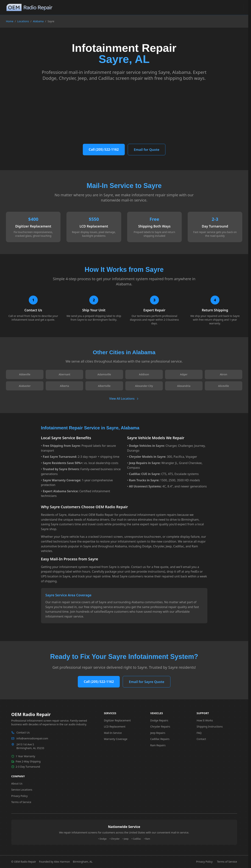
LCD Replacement (115, 727)
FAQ (199, 733)
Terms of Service (21, 802)
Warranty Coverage (116, 739)
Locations (23, 21)
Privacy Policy (19, 796)
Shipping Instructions (210, 727)
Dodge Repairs (159, 720)
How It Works (205, 720)
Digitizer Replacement (117, 720)
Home (10, 21)
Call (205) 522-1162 (104, 149)
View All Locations (124, 399)
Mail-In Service (113, 733)
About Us (17, 783)
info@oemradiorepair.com (32, 738)
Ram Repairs (158, 745)
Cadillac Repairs (160, 739)
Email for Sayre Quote (147, 682)
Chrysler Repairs (160, 727)
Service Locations (22, 790)
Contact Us (23, 732)
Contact (201, 739)
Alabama (38, 21)
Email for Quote (147, 150)
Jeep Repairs (158, 733)
